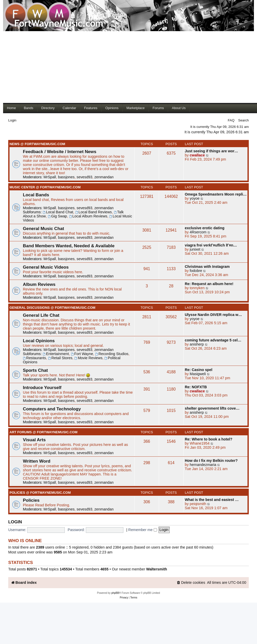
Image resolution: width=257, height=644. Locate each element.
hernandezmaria (203, 465)
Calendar (70, 108)
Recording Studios (112, 354)
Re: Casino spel (199, 370)
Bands (29, 108)
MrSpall (50, 177)
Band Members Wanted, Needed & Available (69, 246)
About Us (179, 108)
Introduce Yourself (42, 387)
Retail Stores (60, 358)
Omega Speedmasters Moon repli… (216, 194)
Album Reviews (39, 284)
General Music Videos (46, 267)
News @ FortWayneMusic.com (37, 144)
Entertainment (56, 354)
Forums (158, 108)
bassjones (66, 177)
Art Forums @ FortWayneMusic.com (43, 432)
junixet (195, 249)
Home (11, 108)
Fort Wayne (82, 354)
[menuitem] (191, 583)
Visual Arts (34, 440)
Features (91, 108)
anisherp (197, 344)
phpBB (115, 593)
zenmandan (104, 177)
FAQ (231, 120)
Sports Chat (35, 370)
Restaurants (34, 358)
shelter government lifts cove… (212, 408)
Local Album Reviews (88, 216)
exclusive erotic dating (205, 228)
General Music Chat (43, 228)
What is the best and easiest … (212, 500)
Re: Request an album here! (209, 284)
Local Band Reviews (94, 212)
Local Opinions (39, 341)
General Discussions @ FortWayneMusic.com (52, 308)
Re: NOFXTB (196, 387)
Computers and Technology (52, 409)
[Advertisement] (90, 67)
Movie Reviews (89, 358)
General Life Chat (41, 315)
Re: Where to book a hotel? (209, 439)
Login (12, 120)
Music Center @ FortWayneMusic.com (45, 187)
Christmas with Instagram (207, 267)
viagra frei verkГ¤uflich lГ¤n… (211, 245)
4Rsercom (198, 232)
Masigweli (198, 374)
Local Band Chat (58, 212)
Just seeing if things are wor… (211, 151)
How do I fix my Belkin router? (211, 461)
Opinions (112, 108)
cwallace (197, 155)
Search (244, 120)
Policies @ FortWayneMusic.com (40, 493)
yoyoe (195, 198)
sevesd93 (84, 177)
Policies (31, 500)
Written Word (37, 461)
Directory (48, 108)
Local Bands (36, 195)
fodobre (196, 271)
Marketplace (136, 108)
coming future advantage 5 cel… (213, 340)
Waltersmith (157, 569)
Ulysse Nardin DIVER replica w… (213, 315)
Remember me (143, 530)
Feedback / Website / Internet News (60, 152)
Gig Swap (57, 216)
